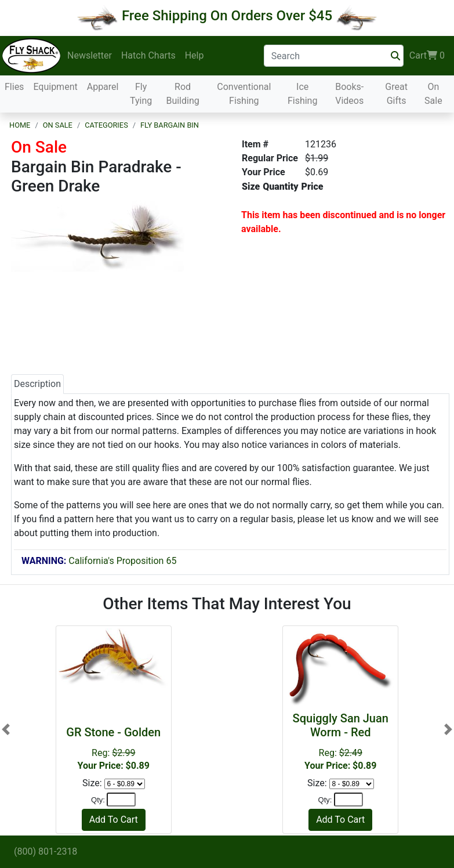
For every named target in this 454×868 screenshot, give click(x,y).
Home (20, 125)
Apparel (103, 87)
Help (195, 55)
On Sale (433, 94)
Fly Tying (141, 94)
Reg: (114, 748)
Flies (14, 87)
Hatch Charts (148, 55)
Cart (427, 56)
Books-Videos (349, 94)
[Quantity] (121, 800)
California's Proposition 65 (99, 561)
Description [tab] (37, 384)
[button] (6, 729)
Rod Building (182, 94)
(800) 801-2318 (46, 851)
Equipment (55, 87)
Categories (106, 125)
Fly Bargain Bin (170, 125)
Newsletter (90, 55)
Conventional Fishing (244, 94)
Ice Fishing (303, 94)
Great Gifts (396, 94)
